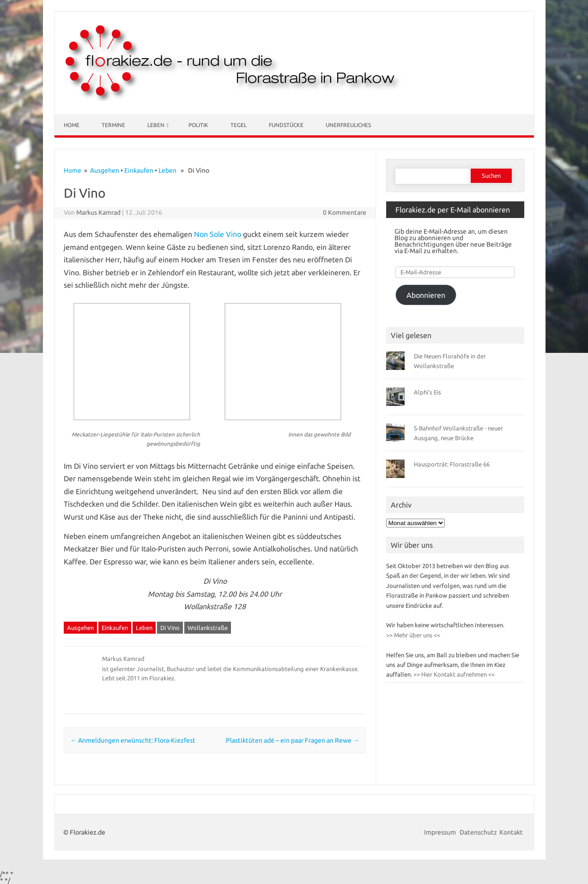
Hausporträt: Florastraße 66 (452, 464)
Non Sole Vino (218, 234)
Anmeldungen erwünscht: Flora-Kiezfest (133, 740)
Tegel (239, 125)
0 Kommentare (345, 212)
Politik (198, 125)
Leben (156, 125)
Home (72, 125)
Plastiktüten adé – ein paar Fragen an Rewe (293, 740)
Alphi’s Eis (427, 392)
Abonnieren (426, 295)
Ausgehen (105, 170)
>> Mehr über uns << (413, 635)
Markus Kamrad (98, 212)
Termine (113, 125)
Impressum (441, 832)
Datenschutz (478, 832)
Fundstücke (286, 125)
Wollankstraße (208, 628)
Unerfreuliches (348, 125)
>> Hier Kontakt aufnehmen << (453, 674)
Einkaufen (139, 170)
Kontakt (511, 832)
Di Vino (170, 628)
